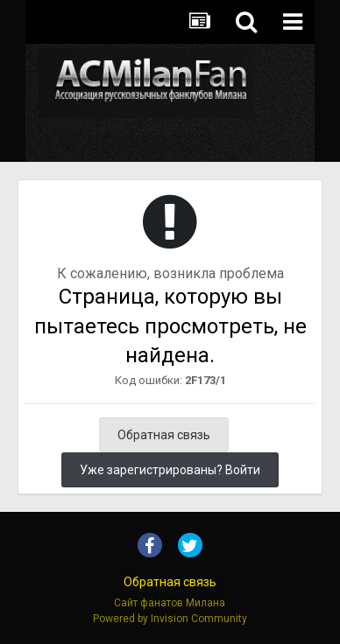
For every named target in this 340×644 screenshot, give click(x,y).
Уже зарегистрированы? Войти (170, 470)
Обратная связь (164, 435)
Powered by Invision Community (170, 619)
